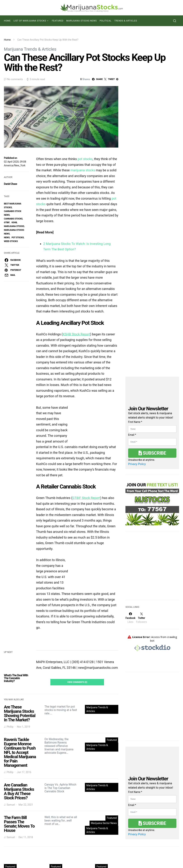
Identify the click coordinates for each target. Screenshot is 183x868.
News (7, 238)
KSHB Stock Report (76, 334)
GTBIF (7, 222)
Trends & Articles (126, 21)
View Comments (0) (77, 682)
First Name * (135, 422)
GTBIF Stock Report (86, 498)
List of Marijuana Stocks (30, 21)
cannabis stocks (13, 219)
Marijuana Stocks (14, 226)
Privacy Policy (137, 464)
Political (106, 21)
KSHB (14, 222)
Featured (58, 21)
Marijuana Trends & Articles (30, 49)
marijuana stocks (83, 170)
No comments (15, 79)
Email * (132, 435)
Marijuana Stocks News (82, 21)
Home (7, 21)
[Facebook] (130, 618)
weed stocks (11, 241)
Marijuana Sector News (104, 823)
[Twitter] (141, 618)
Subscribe (152, 453)
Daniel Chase (11, 184)
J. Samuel (9, 805)
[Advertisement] (152, 568)
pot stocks (18, 238)
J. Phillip (9, 727)
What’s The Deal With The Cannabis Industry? (16, 678)
